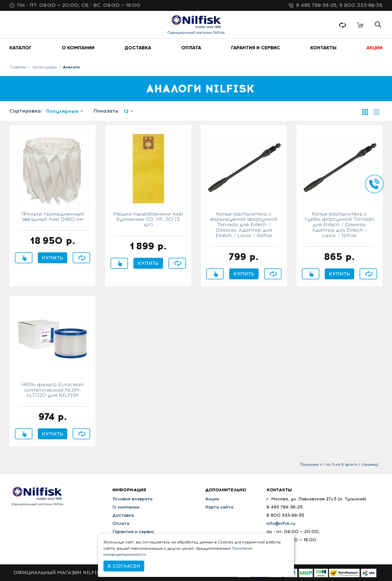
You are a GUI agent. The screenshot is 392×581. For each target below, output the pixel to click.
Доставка (123, 515)
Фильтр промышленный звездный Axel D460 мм (53, 217)
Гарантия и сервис (133, 532)
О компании (126, 507)
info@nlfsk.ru (281, 523)
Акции (212, 499)
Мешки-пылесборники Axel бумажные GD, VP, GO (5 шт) (148, 220)
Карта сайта (219, 507)
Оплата (121, 523)
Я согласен (124, 566)
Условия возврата (132, 499)
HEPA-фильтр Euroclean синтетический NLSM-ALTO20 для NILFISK (53, 390)
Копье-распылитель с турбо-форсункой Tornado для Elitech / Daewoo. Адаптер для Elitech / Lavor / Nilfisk (339, 225)
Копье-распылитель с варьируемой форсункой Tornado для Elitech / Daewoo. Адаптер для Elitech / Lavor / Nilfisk (244, 225)
